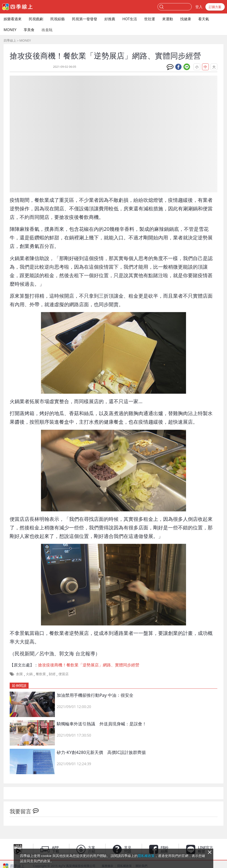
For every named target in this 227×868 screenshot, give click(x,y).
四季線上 (10, 40)
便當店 (64, 674)
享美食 (29, 30)
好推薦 (110, 19)
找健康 (186, 19)
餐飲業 (41, 674)
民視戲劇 (36, 19)
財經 (52, 674)
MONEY (10, 30)
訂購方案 (215, 7)
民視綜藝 (58, 19)
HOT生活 (130, 19)
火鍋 (29, 674)
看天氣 (204, 19)
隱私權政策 (146, 856)
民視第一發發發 (85, 19)
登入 (199, 7)
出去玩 (47, 30)
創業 (20, 674)
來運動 (168, 19)
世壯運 (150, 19)
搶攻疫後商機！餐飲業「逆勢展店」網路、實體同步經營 (89, 665)
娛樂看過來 (13, 19)
